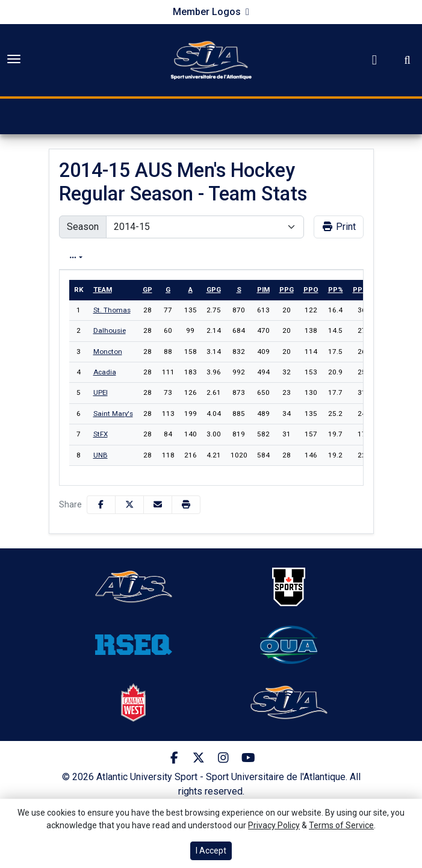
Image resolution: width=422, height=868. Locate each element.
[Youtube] (248, 758)
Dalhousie (110, 330)
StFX (101, 434)
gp (147, 290)
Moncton (108, 352)
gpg (214, 290)
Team (103, 290)
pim (263, 290)
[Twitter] (199, 758)
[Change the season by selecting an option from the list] (205, 227)
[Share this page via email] (158, 505)
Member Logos (207, 12)
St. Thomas (112, 310)
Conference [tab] (286, 258)
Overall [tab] (129, 258)
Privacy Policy (274, 825)
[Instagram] (224, 758)
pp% (336, 290)
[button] (186, 505)
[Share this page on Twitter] (129, 505)
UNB (101, 455)
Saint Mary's (113, 414)
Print (339, 227)
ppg (287, 290)
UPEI (101, 392)
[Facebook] (174, 758)
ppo (311, 290)
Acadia (105, 372)
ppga (362, 290)
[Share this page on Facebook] (101, 505)
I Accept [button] (211, 851)
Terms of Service (341, 825)
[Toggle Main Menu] (14, 59)
